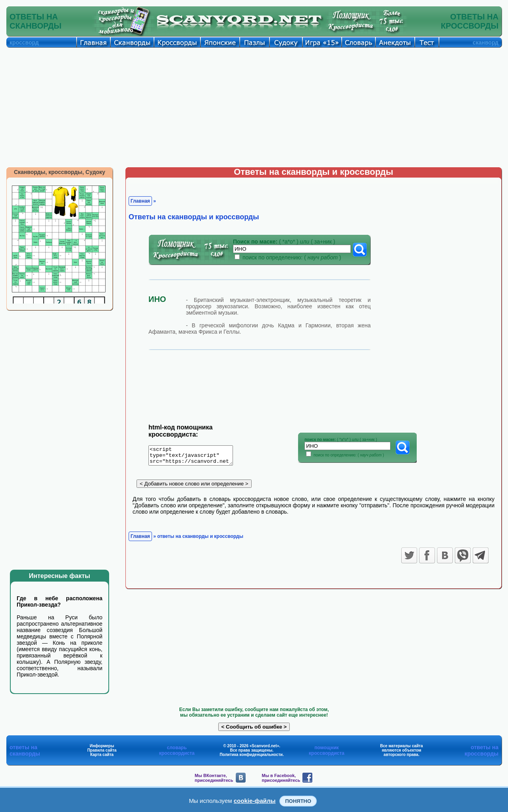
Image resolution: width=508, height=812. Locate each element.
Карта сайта (102, 755)
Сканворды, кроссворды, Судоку (60, 172)
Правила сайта (102, 750)
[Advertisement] (254, 107)
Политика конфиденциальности (251, 755)
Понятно (298, 801)
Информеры (102, 746)
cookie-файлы (255, 801)
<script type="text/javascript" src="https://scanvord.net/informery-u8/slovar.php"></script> (195, 457)
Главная (140, 201)
